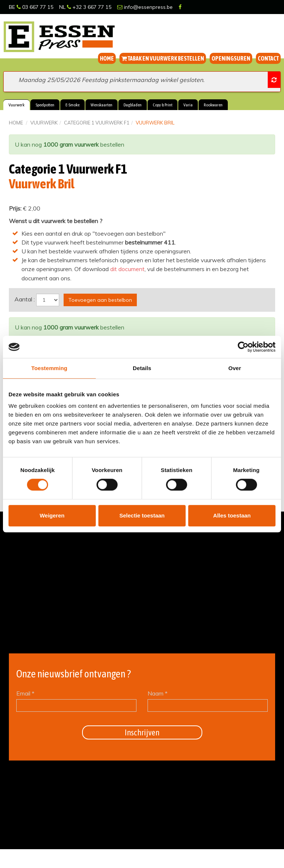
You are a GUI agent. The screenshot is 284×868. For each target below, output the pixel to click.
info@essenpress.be (145, 7)
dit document (127, 269)
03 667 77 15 (35, 7)
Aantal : (25, 299)
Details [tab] (142, 368)
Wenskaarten (102, 105)
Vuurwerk (16, 105)
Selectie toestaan (142, 515)
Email (25, 693)
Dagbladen (133, 105)
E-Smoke (72, 105)
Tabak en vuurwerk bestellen (163, 58)
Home (107, 58)
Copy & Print (163, 105)
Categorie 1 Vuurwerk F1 (97, 123)
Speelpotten (45, 105)
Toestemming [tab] (50, 368)
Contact (268, 58)
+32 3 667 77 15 (89, 7)
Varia (188, 105)
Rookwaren (213, 105)
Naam (158, 693)
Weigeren (52, 515)
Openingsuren (231, 58)
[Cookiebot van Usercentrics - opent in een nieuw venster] (243, 347)
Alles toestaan (232, 515)
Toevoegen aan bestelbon (100, 300)
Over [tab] (235, 368)
